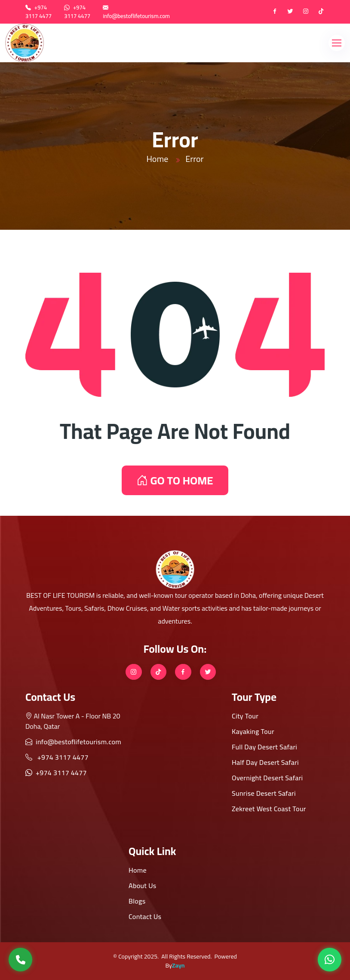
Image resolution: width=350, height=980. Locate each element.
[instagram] (306, 12)
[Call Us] (20, 960)
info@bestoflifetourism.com (136, 16)
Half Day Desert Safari (265, 762)
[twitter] (290, 12)
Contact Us (145, 916)
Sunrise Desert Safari (264, 793)
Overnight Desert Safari (267, 778)
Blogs (137, 901)
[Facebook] (275, 12)
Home (157, 159)
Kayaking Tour (253, 731)
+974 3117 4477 (38, 12)
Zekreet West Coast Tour (269, 809)
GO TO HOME (175, 480)
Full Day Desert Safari (264, 747)
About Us (143, 886)
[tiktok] (321, 12)
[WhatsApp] (330, 960)
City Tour (245, 716)
